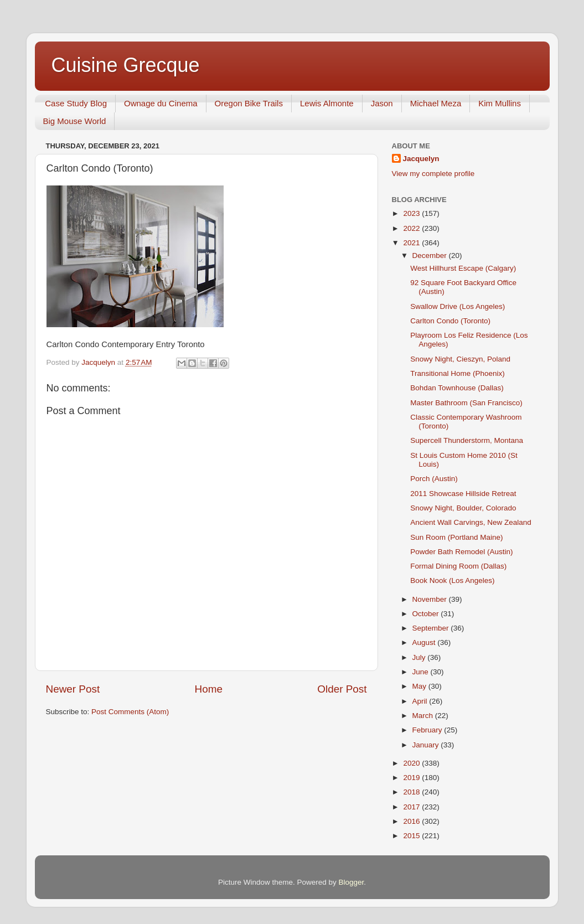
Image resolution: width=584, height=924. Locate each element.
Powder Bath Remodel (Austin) (461, 552)
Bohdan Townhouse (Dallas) (457, 388)
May (420, 686)
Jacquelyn (421, 159)
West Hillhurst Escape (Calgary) (463, 268)
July (420, 657)
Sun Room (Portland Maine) (456, 537)
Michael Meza (436, 103)
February (428, 730)
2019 (412, 778)
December (431, 255)
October (427, 614)
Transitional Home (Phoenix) (458, 373)
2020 (412, 763)
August (425, 642)
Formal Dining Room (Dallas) (458, 566)
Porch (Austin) (434, 479)
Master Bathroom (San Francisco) (466, 403)
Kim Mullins (500, 103)
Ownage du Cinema (161, 103)
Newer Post (73, 689)
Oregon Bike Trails (249, 103)
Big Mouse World (75, 121)
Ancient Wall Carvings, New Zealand (471, 522)
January (427, 745)
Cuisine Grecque (126, 65)
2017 (412, 807)
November (431, 599)
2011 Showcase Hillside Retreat (463, 494)
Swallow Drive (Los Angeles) (458, 306)
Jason (382, 103)
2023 (412, 213)
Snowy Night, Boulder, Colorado (463, 508)
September (432, 628)
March (424, 716)
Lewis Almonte (327, 103)
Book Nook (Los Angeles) (452, 580)
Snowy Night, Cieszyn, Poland (460, 359)
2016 (412, 821)
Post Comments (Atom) (130, 712)
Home (209, 689)
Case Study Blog (76, 103)
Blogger (352, 882)
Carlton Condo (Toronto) (450, 321)
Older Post (342, 689)
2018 (412, 792)
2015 (412, 836)
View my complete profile (433, 174)
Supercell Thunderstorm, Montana (467, 440)
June (422, 672)
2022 (412, 228)
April (421, 701)
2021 (412, 243)
